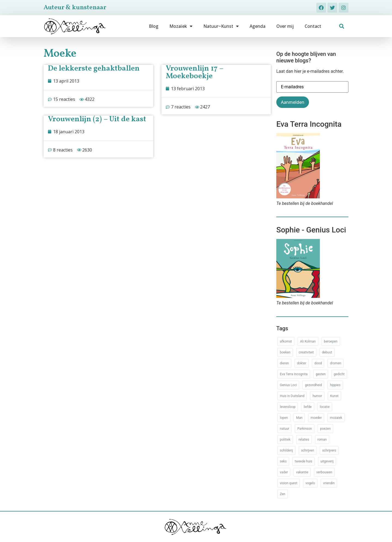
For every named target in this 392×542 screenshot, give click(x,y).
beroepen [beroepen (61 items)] (331, 341)
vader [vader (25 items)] (284, 472)
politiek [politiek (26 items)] (285, 440)
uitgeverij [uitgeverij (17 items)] (327, 461)
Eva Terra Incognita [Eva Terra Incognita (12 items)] (294, 374)
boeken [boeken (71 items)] (285, 352)
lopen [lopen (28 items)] (284, 418)
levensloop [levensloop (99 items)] (288, 407)
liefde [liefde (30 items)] (307, 407)
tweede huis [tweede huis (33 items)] (304, 461)
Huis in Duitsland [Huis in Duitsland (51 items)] (292, 396)
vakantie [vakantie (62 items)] (302, 472)
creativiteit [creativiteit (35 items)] (306, 352)
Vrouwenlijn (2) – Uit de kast (97, 119)
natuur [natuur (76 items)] (284, 429)
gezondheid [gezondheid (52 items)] (313, 385)
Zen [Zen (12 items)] (283, 494)
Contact (313, 26)
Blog (154, 26)
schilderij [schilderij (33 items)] (286, 450)
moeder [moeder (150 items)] (316, 418)
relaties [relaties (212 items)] (304, 440)
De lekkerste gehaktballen (94, 69)
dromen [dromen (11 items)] (336, 363)
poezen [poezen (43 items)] (325, 429)
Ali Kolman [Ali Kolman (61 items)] (308, 341)
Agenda (258, 26)
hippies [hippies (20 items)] (335, 385)
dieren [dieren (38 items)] (284, 363)
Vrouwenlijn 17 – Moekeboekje (195, 72)
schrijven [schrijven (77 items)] (308, 450)
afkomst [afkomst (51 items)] (286, 341)
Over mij (285, 26)
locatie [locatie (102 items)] (325, 407)
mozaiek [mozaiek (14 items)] (336, 418)
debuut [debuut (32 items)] (327, 352)
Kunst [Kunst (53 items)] (334, 396)
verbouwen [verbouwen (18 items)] (324, 472)
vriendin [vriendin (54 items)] (329, 483)
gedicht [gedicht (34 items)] (339, 374)
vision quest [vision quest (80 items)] (289, 483)
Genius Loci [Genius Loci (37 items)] (288, 385)
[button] (342, 26)
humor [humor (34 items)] (317, 396)
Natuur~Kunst (221, 26)
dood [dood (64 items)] (318, 363)
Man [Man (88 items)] (299, 418)
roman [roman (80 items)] (322, 440)
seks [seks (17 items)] (283, 461)
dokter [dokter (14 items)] (302, 363)
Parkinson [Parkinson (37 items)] (304, 429)
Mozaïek (181, 26)
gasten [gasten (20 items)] (321, 374)
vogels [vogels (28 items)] (310, 483)
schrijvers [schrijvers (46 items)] (329, 450)
